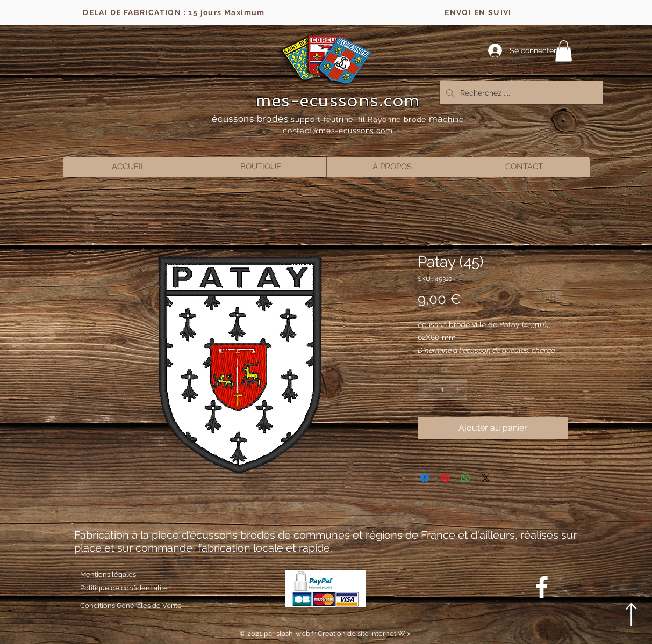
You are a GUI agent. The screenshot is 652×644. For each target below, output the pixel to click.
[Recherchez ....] (520, 93)
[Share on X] (486, 478)
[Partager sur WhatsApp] (465, 478)
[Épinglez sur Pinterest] (445, 478)
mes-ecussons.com (338, 100)
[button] (564, 51)
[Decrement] (426, 390)
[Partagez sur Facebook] (425, 478)
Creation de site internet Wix (364, 634)
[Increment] (459, 390)
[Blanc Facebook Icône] (542, 587)
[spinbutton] (442, 390)
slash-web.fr (297, 634)
